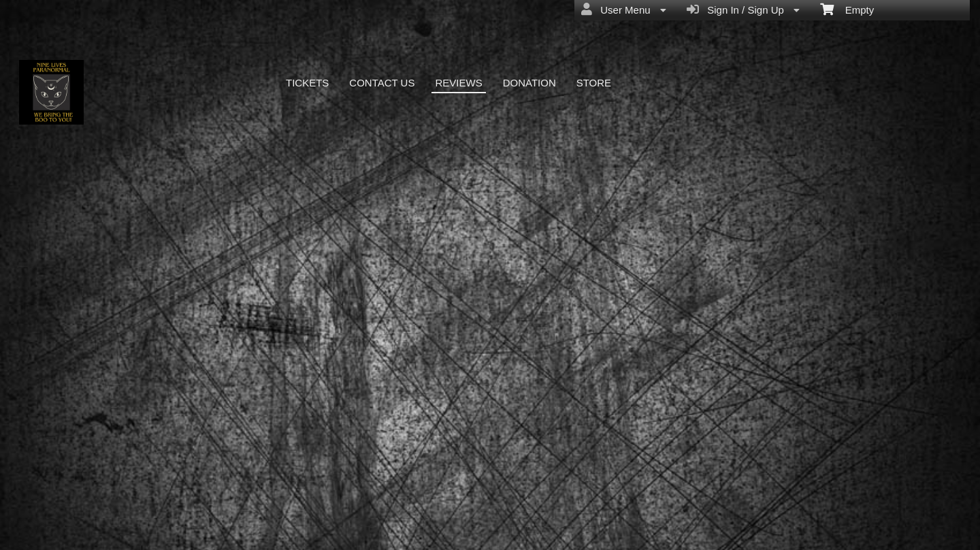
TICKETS (307, 83)
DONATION (529, 83)
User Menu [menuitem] (624, 10)
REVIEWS (458, 83)
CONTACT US (382, 83)
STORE (594, 83)
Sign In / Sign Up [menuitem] (743, 10)
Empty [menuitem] (847, 9)
